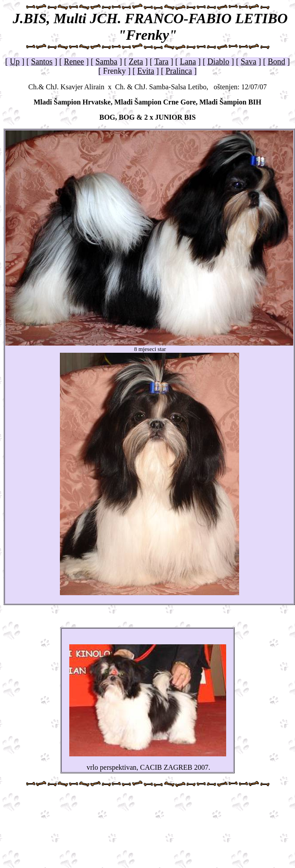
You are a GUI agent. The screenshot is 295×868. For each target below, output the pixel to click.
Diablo (218, 62)
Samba (107, 62)
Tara (161, 62)
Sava (248, 62)
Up (15, 62)
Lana (188, 62)
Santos (42, 62)
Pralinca (179, 71)
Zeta (136, 62)
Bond (276, 62)
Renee (74, 62)
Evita (146, 71)
